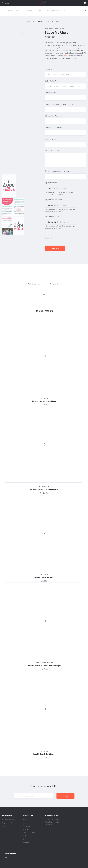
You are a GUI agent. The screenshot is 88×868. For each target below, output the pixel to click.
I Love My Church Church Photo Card (44, 489)
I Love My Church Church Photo (44, 401)
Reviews (54, 284)
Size (25, 820)
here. (81, 58)
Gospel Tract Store (54, 11)
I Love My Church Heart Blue (44, 578)
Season (26, 823)
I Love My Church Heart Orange (44, 754)
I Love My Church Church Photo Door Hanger (44, 666)
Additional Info (34, 284)
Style (25, 836)
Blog (66, 11)
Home (10, 11)
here (66, 56)
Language (27, 826)
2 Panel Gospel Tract (55, 28)
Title (25, 839)
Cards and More (29, 833)
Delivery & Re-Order (35, 11)
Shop (19, 11)
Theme (26, 829)
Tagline (26, 842)
